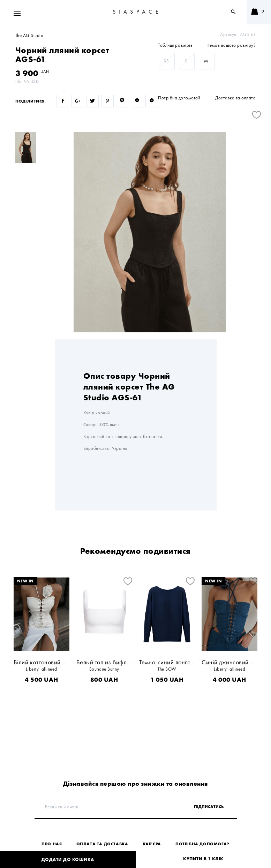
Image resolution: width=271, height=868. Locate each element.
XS (167, 61)
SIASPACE (137, 12)
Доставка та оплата (235, 98)
